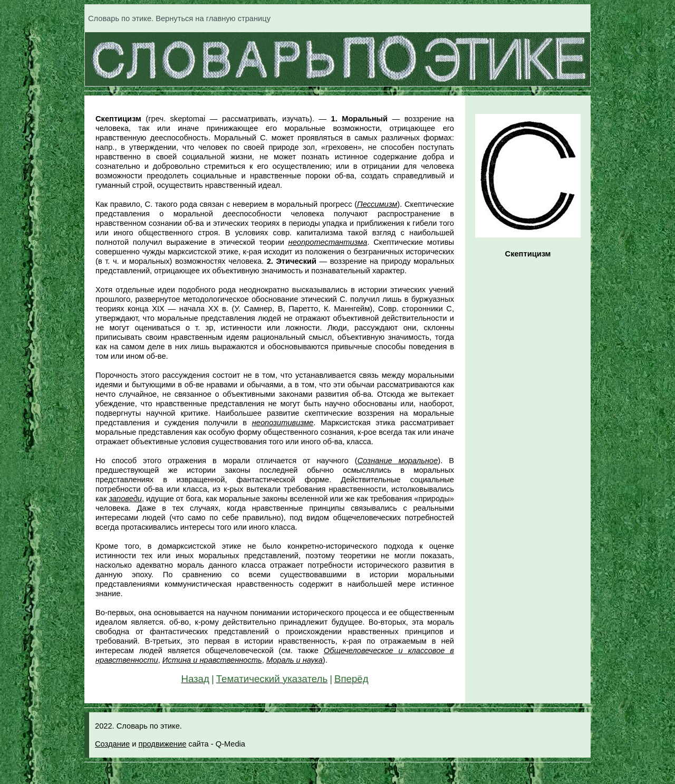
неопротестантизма (328, 242)
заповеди (125, 499)
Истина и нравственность (212, 660)
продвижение (162, 744)
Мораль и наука (295, 660)
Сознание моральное (398, 461)
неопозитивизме (283, 423)
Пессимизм (377, 204)
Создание (112, 744)
